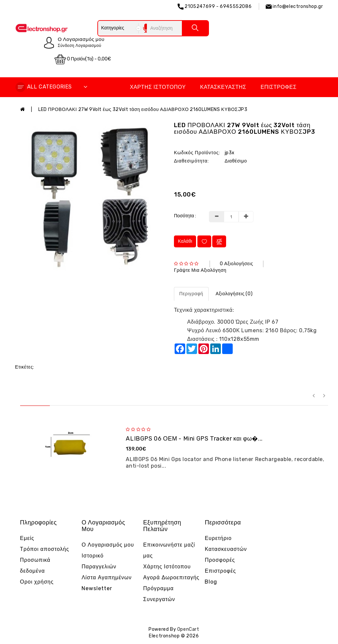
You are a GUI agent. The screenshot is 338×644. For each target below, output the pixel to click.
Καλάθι (185, 241)
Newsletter (97, 588)
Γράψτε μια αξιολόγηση (200, 270)
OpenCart (188, 629)
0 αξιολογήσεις (237, 264)
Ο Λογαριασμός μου (108, 545)
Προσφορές (220, 560)
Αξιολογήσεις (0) (234, 294)
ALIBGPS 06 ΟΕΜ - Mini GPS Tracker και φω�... (194, 439)
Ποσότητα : (185, 216)
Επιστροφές (279, 87)
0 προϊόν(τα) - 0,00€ (83, 59)
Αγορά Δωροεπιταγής (171, 577)
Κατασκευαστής (223, 87)
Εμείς (27, 538)
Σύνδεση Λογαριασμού (80, 46)
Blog (211, 582)
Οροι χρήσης (37, 582)
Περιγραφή (191, 294)
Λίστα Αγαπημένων (107, 577)
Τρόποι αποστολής (45, 549)
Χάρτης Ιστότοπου (158, 87)
